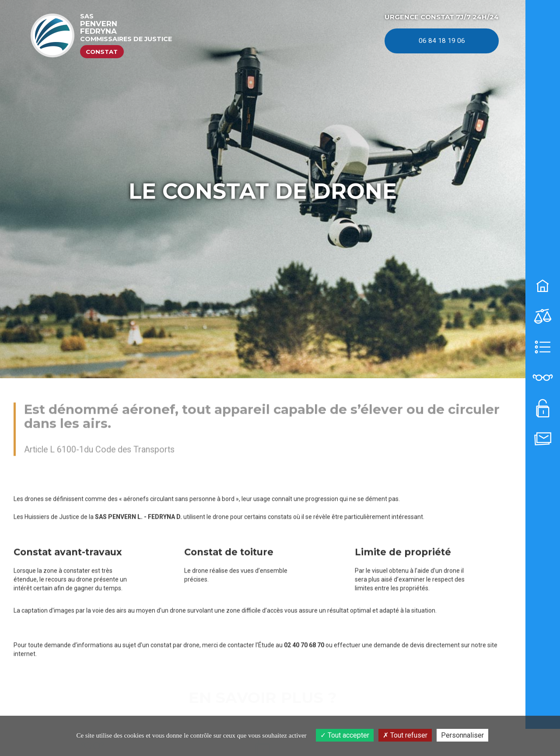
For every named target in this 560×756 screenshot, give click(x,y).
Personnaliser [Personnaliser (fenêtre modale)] (462, 735)
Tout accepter (345, 735)
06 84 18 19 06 (442, 41)
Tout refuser (405, 735)
